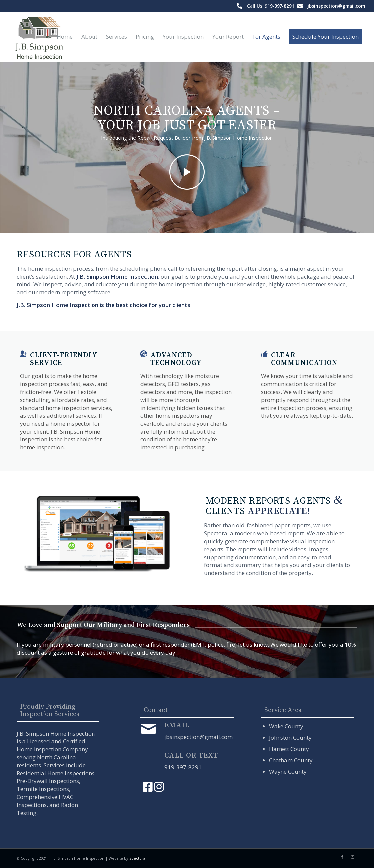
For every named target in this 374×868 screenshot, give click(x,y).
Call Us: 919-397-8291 (271, 6)
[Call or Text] (149, 759)
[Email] (149, 729)
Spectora (137, 858)
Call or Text (191, 756)
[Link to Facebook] (342, 857)
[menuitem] (65, 37)
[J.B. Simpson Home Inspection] (38, 37)
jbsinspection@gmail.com (336, 6)
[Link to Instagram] (352, 857)
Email (177, 725)
